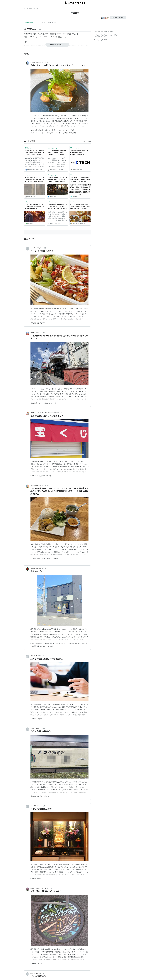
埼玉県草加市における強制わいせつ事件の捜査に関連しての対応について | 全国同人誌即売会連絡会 (35, 153)
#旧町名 (33, 796)
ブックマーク (30, 148)
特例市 (62, 34)
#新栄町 (40, 796)
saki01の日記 (34, 656)
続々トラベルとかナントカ (38, 888)
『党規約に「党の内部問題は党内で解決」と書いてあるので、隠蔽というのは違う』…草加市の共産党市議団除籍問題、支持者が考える (80, 180)
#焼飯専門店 (35, 646)
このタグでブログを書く (118, 18)
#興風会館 (72, 133)
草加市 (32, 34)
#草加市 (47, 130)
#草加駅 (46, 643)
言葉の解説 (29, 22)
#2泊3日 (71, 130)
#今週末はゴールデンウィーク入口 (56, 133)
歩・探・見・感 (35, 728)
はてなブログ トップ (31, 9)
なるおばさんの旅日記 (37, 62)
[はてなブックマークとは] (37, 141)
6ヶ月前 (43, 333)
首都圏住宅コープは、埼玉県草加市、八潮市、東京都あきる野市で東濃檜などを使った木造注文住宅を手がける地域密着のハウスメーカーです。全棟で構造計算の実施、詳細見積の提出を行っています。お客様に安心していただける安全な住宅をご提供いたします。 (57, 217)
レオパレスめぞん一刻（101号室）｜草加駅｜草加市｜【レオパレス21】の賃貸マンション (57, 153)
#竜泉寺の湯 (39, 130)
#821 (32, 130)
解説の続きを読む (57, 45)
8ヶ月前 (60, 413)
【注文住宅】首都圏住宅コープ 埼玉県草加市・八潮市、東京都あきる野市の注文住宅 (57, 207)
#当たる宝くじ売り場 (44, 476)
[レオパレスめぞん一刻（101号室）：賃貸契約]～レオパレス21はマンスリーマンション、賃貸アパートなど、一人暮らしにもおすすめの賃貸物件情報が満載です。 (57, 162)
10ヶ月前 (50, 888)
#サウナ (54, 403)
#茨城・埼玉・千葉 (37, 133)
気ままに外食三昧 (36, 568)
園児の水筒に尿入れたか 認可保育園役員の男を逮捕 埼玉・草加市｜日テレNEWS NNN (35, 180)
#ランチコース (63, 130)
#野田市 (54, 130)
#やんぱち (39, 643)
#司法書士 (40, 719)
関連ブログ (52, 22)
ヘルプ (110, 35)
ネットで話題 (41, 22)
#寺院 (39, 879)
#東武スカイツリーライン (59, 643)
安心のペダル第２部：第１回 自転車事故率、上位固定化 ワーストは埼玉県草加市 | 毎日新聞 (57, 180)
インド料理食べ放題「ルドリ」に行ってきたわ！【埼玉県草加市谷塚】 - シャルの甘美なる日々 (80, 207)
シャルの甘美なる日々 (37, 485)
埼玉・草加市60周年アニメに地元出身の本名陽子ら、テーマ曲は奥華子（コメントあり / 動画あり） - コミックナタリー (35, 207)
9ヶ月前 (42, 656)
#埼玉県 (84, 643)
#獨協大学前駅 (46, 559)
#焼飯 (32, 643)
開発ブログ (117, 35)
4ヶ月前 (47, 62)
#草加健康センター (37, 403)
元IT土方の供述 (35, 333)
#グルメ (43, 646)
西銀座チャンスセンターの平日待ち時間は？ (43, 413)
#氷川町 (71, 643)
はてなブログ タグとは (101, 35)
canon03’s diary (35, 806)
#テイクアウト (42, 323)
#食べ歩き (50, 646)
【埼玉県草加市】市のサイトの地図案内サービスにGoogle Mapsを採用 (80, 153)
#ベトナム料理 (35, 559)
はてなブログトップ (100, 37)
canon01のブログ (35, 248)
